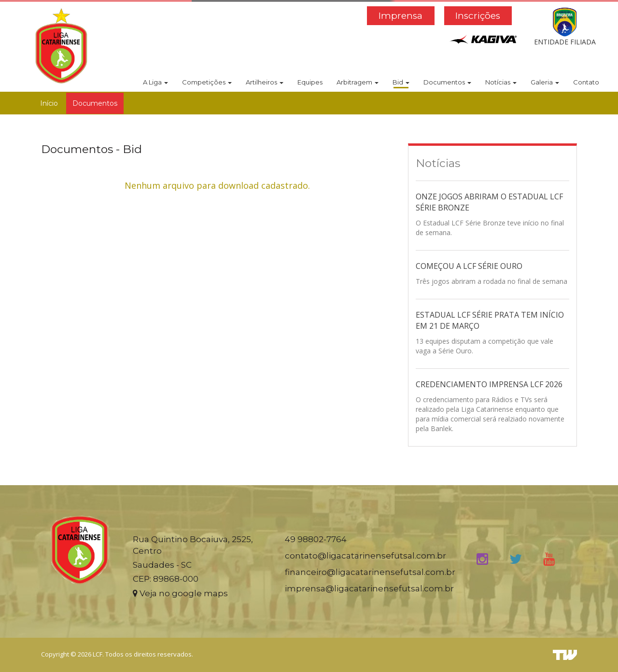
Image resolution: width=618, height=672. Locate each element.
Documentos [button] (447, 82)
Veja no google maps (180, 593)
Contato (586, 82)
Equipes (310, 82)
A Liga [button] (155, 82)
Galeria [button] (545, 82)
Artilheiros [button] (265, 82)
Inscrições (478, 16)
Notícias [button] (501, 82)
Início (49, 103)
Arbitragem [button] (358, 82)
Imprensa (400, 16)
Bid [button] (401, 82)
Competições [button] (207, 82)
